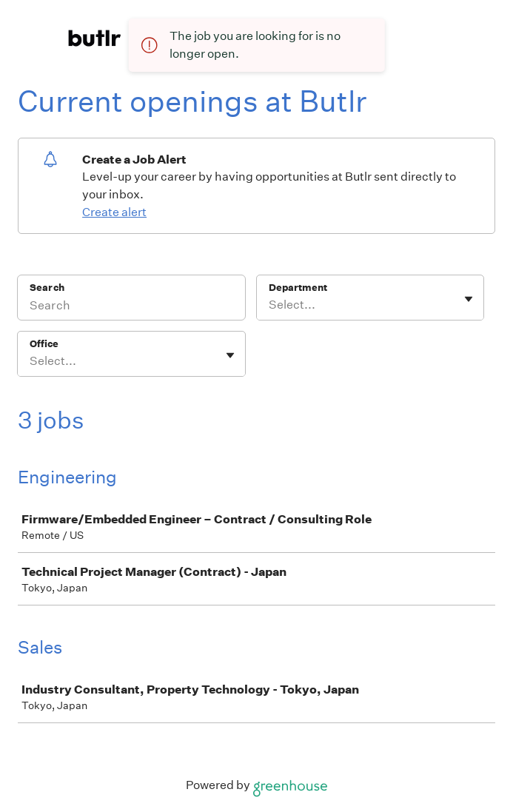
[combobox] (270, 305)
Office (44, 344)
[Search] (131, 307)
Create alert (114, 212)
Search (47, 288)
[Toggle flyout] (469, 299)
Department (298, 288)
